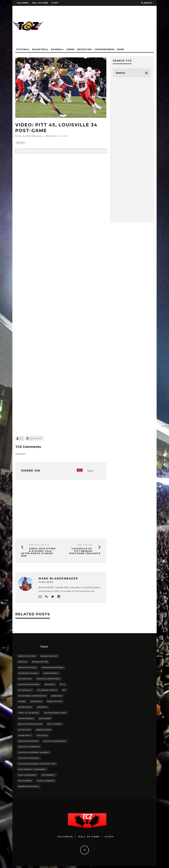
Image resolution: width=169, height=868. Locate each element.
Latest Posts (35, 439)
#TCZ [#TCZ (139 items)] (63, 685)
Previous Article (39, 545)
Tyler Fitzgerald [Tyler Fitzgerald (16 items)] (46, 782)
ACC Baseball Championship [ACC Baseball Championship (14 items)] (32, 697)
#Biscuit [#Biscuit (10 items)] (23, 662)
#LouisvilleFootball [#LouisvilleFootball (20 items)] (29, 685)
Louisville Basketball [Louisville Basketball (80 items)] (55, 742)
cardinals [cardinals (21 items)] (42, 708)
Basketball (41, 49)
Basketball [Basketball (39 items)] (36, 702)
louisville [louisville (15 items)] (42, 737)
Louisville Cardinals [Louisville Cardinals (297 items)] (29, 748)
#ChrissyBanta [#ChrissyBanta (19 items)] (51, 674)
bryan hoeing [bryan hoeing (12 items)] (25, 708)
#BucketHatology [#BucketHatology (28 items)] (28, 668)
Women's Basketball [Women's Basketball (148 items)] (29, 788)
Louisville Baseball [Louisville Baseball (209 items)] (28, 742)
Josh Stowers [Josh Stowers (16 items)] (55, 725)
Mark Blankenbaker (28, 136)
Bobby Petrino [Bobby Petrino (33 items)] (55, 702)
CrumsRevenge (104, 49)
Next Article (85, 545)
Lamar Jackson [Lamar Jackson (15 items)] (44, 731)
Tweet (90, 471)
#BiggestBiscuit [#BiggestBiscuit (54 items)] (49, 656)
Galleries (23, 3)
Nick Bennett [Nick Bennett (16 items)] (49, 777)
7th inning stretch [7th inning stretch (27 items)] (47, 691)
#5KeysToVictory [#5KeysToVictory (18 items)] (27, 656)
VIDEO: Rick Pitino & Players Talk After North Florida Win (38, 553)
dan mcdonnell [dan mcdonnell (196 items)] (26, 719)
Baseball (58, 49)
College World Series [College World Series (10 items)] (55, 714)
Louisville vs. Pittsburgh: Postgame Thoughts (85, 551)
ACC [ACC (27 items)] (64, 691)
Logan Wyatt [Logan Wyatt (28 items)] (25, 737)
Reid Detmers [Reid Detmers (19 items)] (25, 782)
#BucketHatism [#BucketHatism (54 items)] (40, 662)
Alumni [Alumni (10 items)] (22, 702)
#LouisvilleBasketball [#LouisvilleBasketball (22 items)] (49, 679)
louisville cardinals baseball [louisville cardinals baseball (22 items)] (34, 754)
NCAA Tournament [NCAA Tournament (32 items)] (28, 777)
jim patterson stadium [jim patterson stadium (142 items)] (30, 725)
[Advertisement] (104, 26)
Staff (55, 3)
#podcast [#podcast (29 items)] (50, 685)
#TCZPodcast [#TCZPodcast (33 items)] (25, 691)
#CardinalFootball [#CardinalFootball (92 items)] (28, 674)
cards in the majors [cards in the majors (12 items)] (29, 714)
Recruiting (85, 49)
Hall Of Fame (40, 3)
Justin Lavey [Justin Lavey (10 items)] (25, 731)
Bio (21, 439)
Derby (71, 49)
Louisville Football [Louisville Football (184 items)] (29, 759)
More (120, 49)
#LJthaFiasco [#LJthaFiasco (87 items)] (25, 679)
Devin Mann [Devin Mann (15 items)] (45, 719)
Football (23, 49)
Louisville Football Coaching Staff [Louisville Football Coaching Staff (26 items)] (37, 765)
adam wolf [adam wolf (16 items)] (57, 697)
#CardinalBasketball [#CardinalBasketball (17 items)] (53, 668)
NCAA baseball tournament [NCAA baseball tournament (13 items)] (32, 771)
